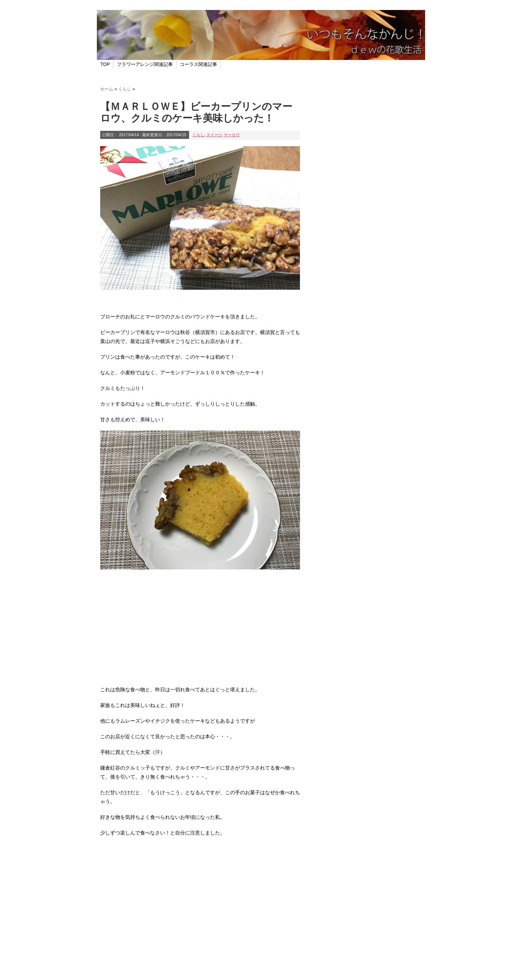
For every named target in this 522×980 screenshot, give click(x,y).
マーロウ (232, 135)
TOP (105, 64)
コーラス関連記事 (198, 64)
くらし (198, 135)
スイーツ (214, 135)
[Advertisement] (200, 632)
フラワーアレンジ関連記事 (145, 64)
